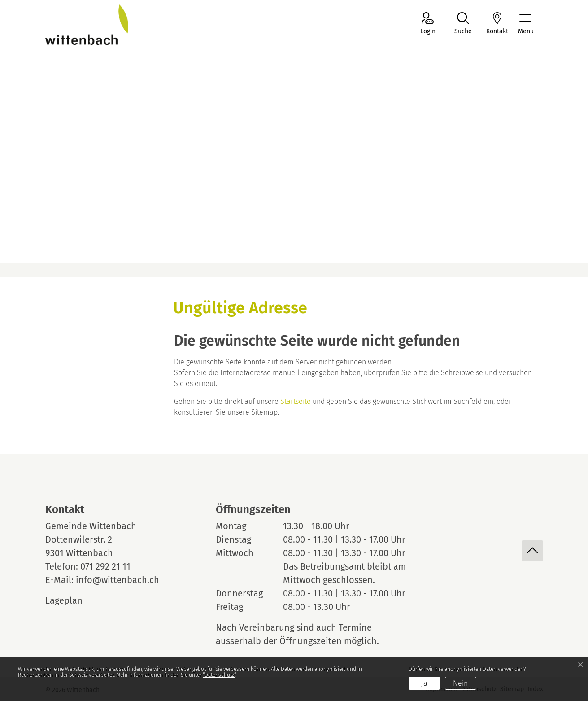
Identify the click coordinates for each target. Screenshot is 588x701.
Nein (460, 683)
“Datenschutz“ (219, 675)
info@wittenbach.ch (118, 580)
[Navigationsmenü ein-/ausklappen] (526, 24)
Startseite (296, 401)
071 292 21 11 (105, 566)
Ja (424, 683)
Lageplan (72, 600)
